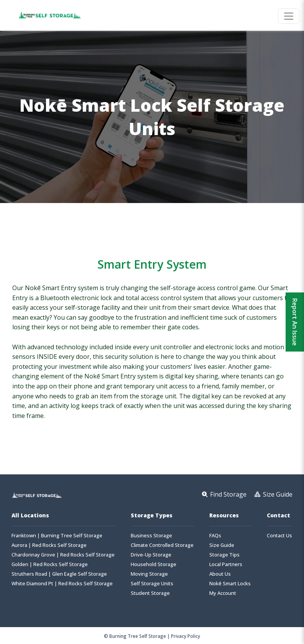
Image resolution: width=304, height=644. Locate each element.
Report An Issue (295, 322)
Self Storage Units (152, 584)
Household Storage (154, 564)
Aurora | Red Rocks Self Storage (49, 545)
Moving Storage (149, 574)
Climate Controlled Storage (162, 545)
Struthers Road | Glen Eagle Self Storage (59, 574)
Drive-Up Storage (151, 555)
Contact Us (279, 536)
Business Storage (151, 536)
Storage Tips (224, 555)
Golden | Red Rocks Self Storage (50, 564)
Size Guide (222, 545)
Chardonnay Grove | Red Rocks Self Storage (63, 555)
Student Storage (150, 593)
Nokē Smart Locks (230, 584)
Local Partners (226, 564)
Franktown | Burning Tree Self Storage (57, 536)
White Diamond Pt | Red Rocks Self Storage (62, 584)
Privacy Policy (186, 636)
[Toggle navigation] (289, 16)
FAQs (215, 536)
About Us (220, 574)
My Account (223, 593)
